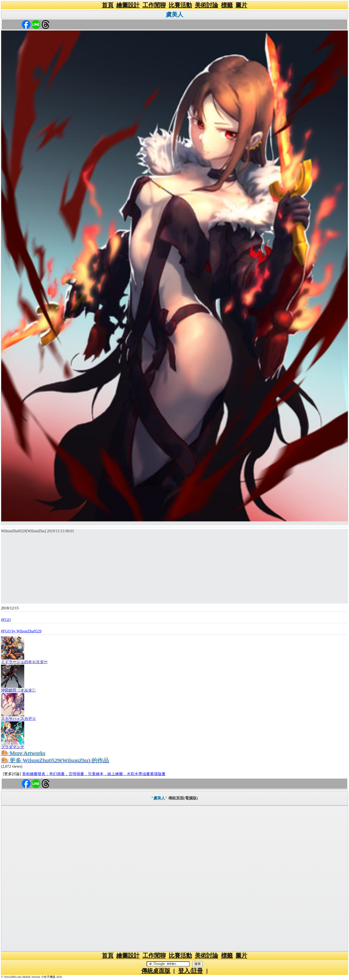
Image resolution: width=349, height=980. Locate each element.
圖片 (241, 5)
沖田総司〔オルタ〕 (18, 690)
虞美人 (174, 15)
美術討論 (206, 5)
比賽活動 (180, 5)
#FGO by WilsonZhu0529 (21, 631)
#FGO (6, 620)
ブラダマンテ (13, 747)
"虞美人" (159, 798)
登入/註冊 (191, 971)
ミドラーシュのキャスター (24, 662)
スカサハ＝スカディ (18, 719)
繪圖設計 (128, 5)
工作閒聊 (154, 5)
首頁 (108, 5)
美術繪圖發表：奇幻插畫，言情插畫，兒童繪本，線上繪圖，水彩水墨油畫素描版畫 (94, 774)
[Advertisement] (174, 570)
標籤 (227, 5)
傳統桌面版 (156, 971)
